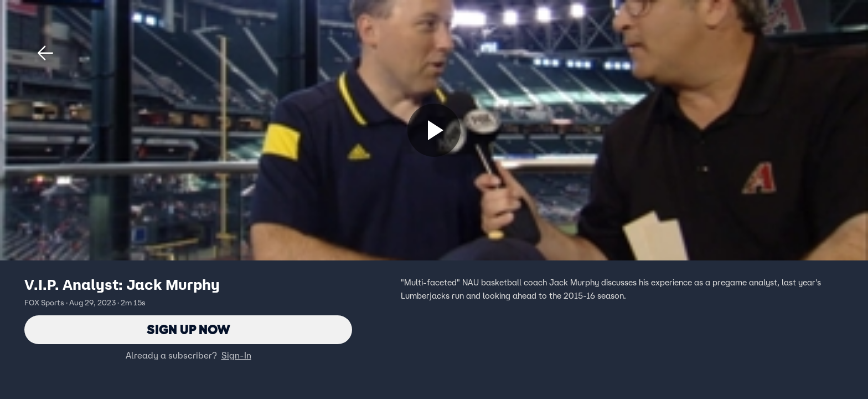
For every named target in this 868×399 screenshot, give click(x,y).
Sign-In (236, 355)
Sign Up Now (188, 329)
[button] (45, 53)
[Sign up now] (434, 130)
